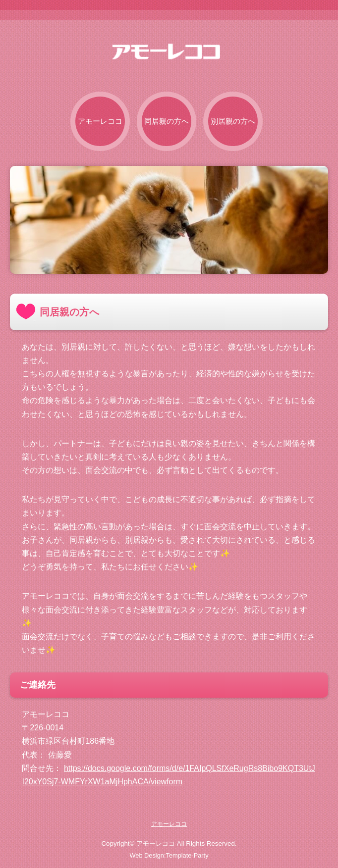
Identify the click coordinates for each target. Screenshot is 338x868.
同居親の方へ (167, 121)
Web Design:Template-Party (169, 855)
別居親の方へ (233, 121)
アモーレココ (100, 121)
